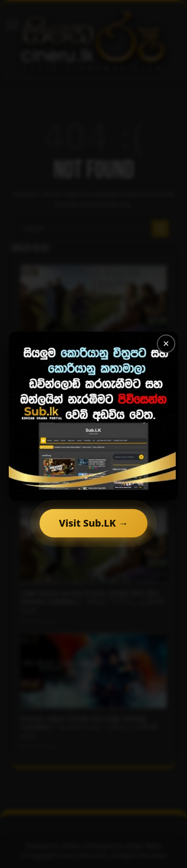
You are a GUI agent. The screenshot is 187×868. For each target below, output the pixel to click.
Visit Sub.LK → (93, 523)
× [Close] (166, 344)
